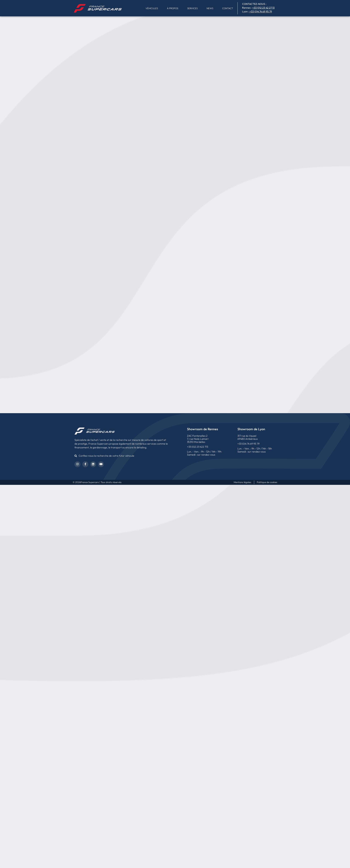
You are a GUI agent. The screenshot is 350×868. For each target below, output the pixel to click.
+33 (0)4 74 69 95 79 (261, 11)
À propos (173, 8)
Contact (228, 8)
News (210, 8)
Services (192, 8)
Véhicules (152, 8)
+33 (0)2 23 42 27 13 (263, 8)
